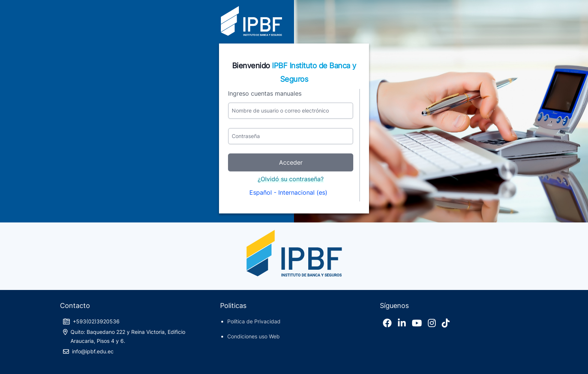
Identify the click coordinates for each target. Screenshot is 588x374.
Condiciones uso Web (253, 336)
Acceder (291, 162)
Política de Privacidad (254, 321)
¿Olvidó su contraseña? (291, 179)
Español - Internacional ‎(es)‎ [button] (289, 192)
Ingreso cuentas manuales (265, 93)
